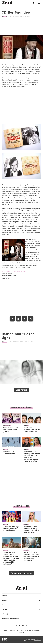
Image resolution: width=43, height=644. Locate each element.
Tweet (18, 319)
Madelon (27, 16)
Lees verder (21, 390)
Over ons (12, 631)
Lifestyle (5, 614)
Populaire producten (10, 619)
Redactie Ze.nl (29, 342)
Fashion (5, 605)
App (31, 319)
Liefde (4, 609)
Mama (4, 596)
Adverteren (20, 631)
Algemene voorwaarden (32, 631)
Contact (21, 633)
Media (5, 16)
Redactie (5, 631)
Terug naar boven (20, 573)
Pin (25, 319)
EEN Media (37, 640)
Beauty (5, 600)
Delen (12, 319)
